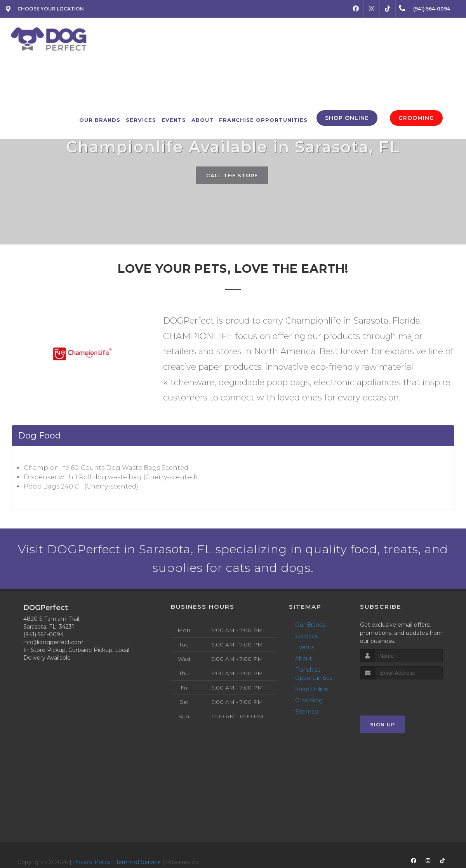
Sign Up (383, 724)
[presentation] (401, 694)
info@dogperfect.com (53, 642)
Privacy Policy (92, 862)
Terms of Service (138, 862)
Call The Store (232, 175)
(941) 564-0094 (43, 634)
